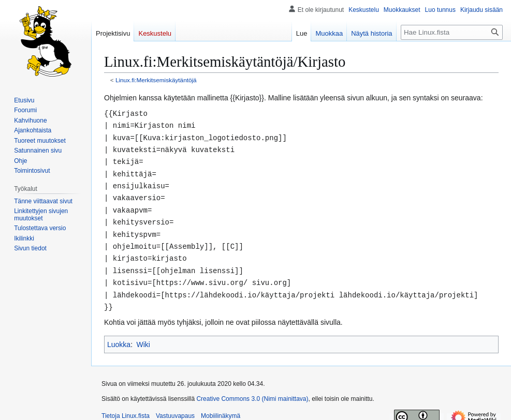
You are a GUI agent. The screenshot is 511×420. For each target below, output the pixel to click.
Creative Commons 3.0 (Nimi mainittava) (252, 390)
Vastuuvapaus (175, 407)
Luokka (119, 336)
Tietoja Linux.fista (126, 407)
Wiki (143, 336)
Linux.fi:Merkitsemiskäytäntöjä (156, 80)
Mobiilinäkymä (221, 407)
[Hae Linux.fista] (452, 32)
